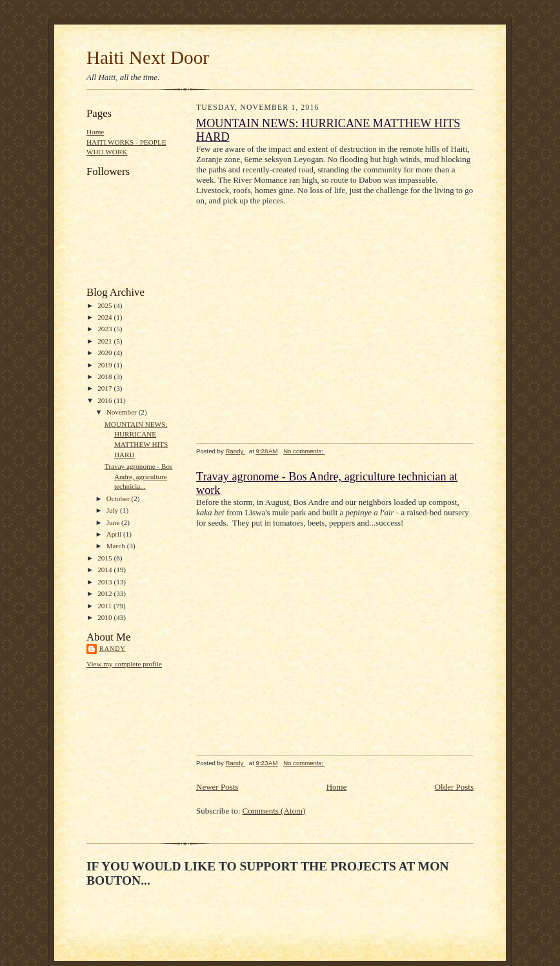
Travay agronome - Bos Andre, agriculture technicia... (138, 476)
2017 (105, 388)
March (117, 546)
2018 (105, 376)
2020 (105, 353)
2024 (105, 317)
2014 (105, 570)
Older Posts (454, 787)
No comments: (304, 451)
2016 (105, 400)
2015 (105, 558)
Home (95, 132)
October (119, 498)
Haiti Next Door (148, 57)
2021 (105, 341)
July (113, 510)
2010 (105, 617)
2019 (105, 365)
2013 (105, 582)
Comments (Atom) (274, 811)
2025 (105, 305)
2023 (105, 329)
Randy (113, 649)
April (115, 534)
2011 (105, 606)
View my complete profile (124, 664)
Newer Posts (217, 787)
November (123, 412)
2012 (105, 593)
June (114, 522)
